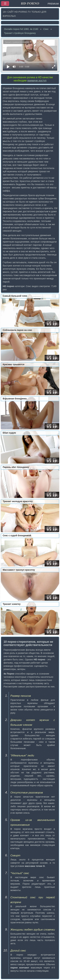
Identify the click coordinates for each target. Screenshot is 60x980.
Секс (46, 29)
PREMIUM (53, 4)
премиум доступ (37, 81)
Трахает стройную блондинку (20, 33)
